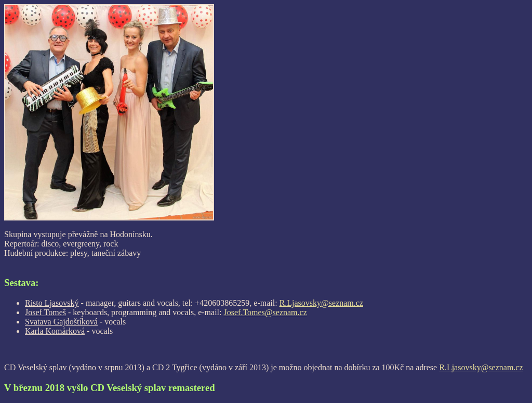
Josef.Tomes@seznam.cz (265, 312)
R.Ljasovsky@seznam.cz (321, 303)
